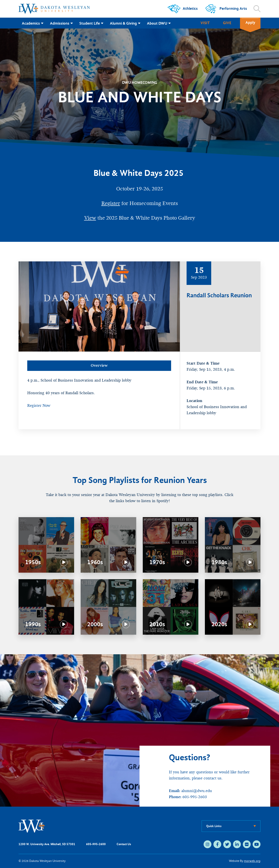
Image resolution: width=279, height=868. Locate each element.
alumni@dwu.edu (197, 791)
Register (111, 203)
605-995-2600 (96, 844)
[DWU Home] (32, 826)
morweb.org (252, 861)
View (90, 218)
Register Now (39, 406)
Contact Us (124, 844)
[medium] (208, 844)
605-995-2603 (195, 797)
